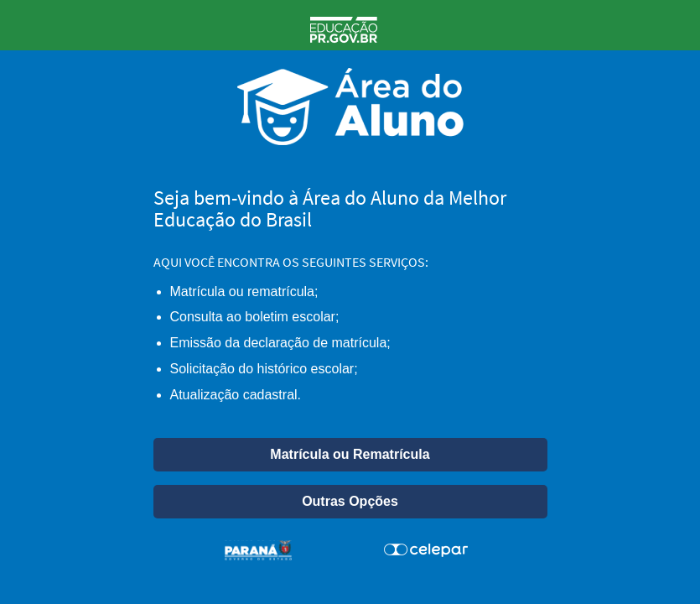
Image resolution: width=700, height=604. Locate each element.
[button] (350, 455)
